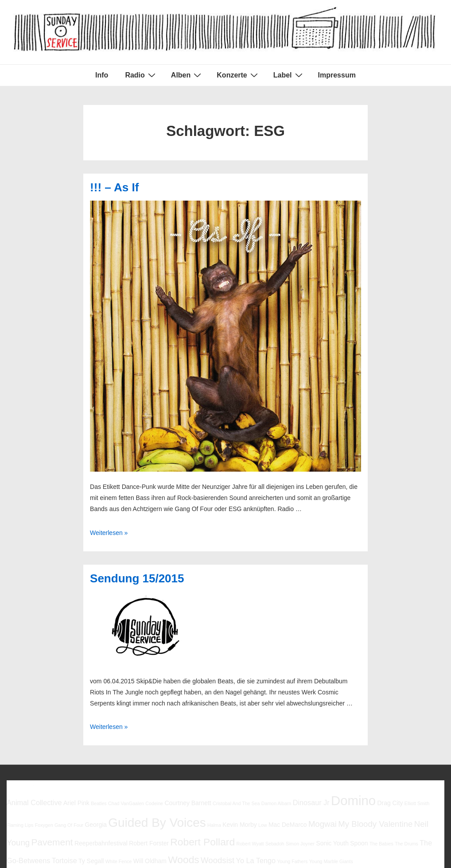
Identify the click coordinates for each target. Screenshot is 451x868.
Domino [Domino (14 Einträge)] (353, 800)
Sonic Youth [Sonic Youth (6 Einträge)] (332, 843)
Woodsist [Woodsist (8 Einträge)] (218, 860)
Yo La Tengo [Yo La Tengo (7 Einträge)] (256, 860)
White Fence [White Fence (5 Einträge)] (119, 861)
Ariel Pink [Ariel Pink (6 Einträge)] (76, 803)
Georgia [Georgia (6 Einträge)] (96, 825)
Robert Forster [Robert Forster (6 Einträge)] (149, 843)
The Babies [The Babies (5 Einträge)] (381, 844)
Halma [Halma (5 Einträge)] (214, 825)
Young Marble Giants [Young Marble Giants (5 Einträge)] (331, 861)
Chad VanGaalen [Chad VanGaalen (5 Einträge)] (126, 803)
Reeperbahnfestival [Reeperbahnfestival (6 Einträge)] (101, 843)
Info (102, 75)
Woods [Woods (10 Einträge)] (184, 860)
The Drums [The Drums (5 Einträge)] (406, 844)
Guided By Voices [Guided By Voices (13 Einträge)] (157, 823)
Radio (141, 75)
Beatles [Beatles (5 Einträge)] (99, 803)
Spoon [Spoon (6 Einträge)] (359, 843)
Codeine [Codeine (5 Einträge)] (154, 803)
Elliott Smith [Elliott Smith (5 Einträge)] (417, 803)
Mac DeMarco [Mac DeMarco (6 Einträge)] (288, 825)
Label (289, 75)
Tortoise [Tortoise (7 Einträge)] (64, 860)
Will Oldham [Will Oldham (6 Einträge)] (150, 861)
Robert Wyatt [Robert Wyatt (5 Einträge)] (250, 844)
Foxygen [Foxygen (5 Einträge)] (44, 825)
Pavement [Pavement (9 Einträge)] (52, 842)
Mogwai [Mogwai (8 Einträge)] (323, 824)
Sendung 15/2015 (137, 578)
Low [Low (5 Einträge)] (263, 825)
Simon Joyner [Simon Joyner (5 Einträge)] (300, 844)
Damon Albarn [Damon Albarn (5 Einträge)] (276, 803)
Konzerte (238, 75)
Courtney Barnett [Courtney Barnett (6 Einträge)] (188, 803)
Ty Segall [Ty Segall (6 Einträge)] (91, 861)
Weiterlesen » (109, 533)
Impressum (337, 75)
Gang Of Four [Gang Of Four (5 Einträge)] (69, 825)
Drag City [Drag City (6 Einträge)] (390, 803)
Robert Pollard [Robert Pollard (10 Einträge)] (202, 842)
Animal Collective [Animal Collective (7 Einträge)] (34, 802)
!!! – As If (114, 187)
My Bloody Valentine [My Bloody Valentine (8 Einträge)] (375, 824)
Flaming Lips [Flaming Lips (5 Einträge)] (20, 825)
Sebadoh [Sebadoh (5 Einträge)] (275, 844)
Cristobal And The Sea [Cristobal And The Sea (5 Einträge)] (236, 803)
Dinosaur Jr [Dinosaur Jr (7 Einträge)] (311, 802)
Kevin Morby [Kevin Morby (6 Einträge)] (239, 825)
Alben (187, 75)
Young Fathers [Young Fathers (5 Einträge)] (292, 861)
